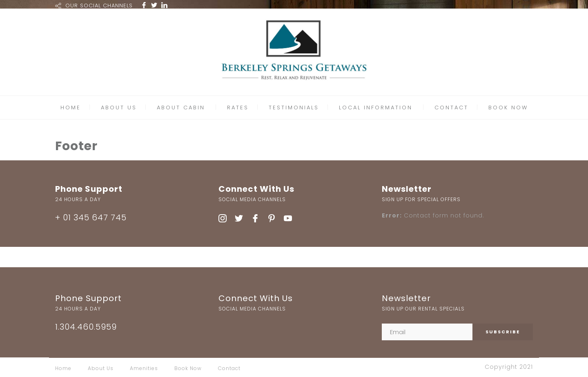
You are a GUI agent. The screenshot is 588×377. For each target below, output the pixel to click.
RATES (238, 108)
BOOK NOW (508, 108)
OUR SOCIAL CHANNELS (99, 6)
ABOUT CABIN (181, 108)
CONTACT (451, 108)
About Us (101, 368)
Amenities (144, 368)
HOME (71, 108)
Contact (229, 368)
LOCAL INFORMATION (376, 108)
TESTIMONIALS (294, 108)
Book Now (188, 368)
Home (63, 368)
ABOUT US (119, 108)
